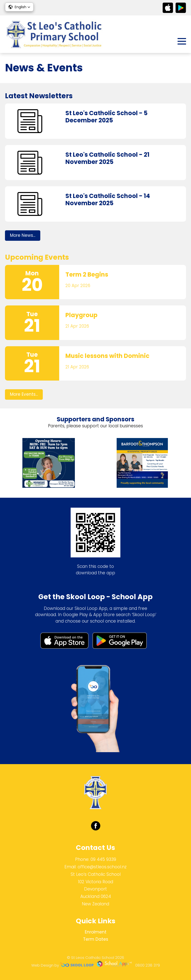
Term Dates (96, 939)
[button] (19, 7)
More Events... (24, 394)
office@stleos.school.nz (102, 867)
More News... (23, 235)
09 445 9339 (103, 859)
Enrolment (96, 932)
